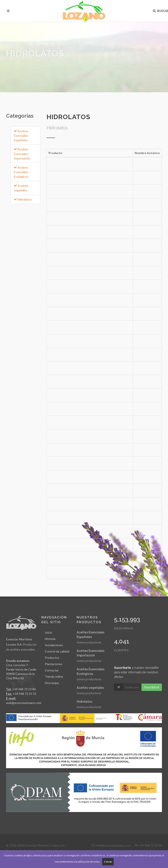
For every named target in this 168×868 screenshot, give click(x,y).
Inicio (119, 67)
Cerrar (108, 862)
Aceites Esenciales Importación (22, 154)
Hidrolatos (23, 199)
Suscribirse (152, 687)
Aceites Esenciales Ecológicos (21, 172)
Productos (135, 67)
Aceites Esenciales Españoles (21, 136)
